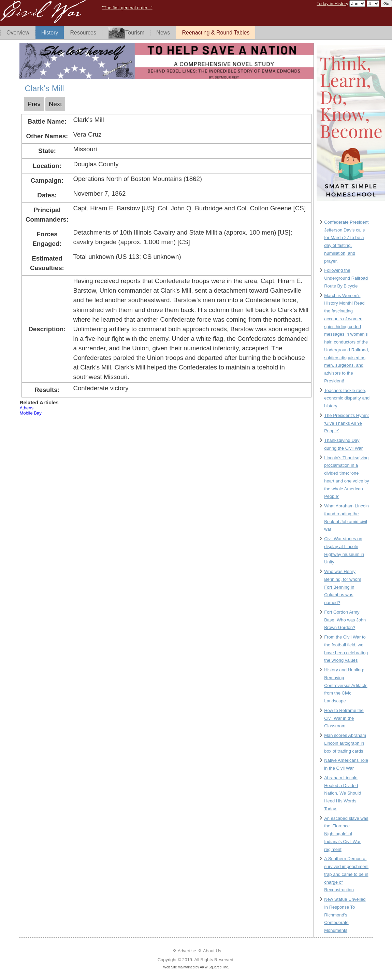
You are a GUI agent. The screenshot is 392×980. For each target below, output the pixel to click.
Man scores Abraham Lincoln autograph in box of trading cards (345, 743)
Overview (18, 33)
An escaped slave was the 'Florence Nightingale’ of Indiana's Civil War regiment (346, 834)
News (163, 33)
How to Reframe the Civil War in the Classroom (344, 718)
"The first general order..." (127, 8)
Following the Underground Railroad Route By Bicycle (346, 278)
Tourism (126, 33)
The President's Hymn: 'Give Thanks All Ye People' (346, 423)
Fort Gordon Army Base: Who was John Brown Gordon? (345, 620)
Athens (26, 408)
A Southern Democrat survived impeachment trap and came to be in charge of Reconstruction (346, 874)
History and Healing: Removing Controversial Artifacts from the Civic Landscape (346, 685)
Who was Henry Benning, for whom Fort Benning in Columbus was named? (343, 587)
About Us (212, 951)
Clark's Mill (44, 88)
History (50, 33)
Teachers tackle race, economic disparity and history (347, 398)
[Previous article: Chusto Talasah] (34, 104)
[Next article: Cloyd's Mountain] (55, 104)
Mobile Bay (30, 413)
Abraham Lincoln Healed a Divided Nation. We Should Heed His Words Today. (343, 793)
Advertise (187, 951)
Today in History (332, 4)
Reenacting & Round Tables (216, 33)
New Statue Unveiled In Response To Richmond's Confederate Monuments (345, 915)
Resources (83, 33)
